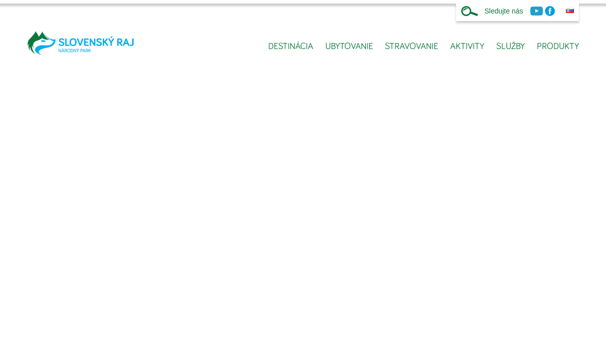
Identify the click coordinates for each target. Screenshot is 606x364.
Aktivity (467, 47)
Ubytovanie (349, 47)
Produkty (558, 47)
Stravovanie (412, 47)
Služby (511, 47)
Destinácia (291, 47)
